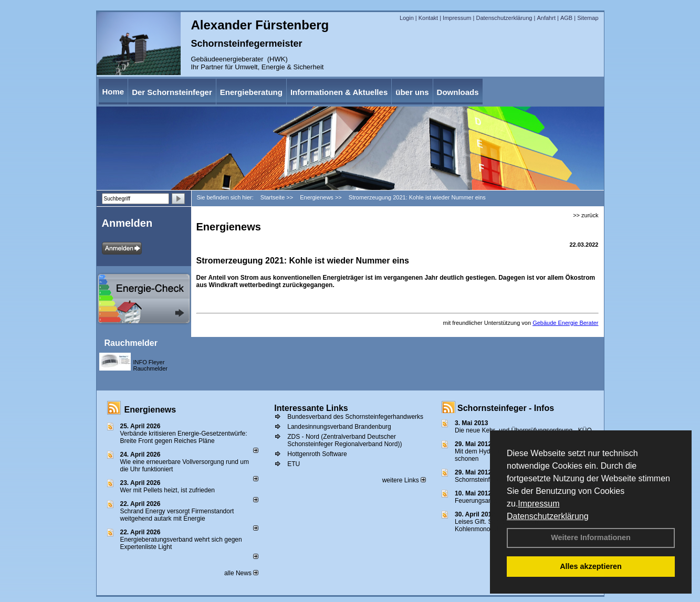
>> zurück (586, 215)
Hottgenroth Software (317, 454)
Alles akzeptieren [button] (591, 566)
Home (113, 92)
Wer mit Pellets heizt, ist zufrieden (168, 490)
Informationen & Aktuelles (339, 92)
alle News (241, 573)
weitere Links (404, 480)
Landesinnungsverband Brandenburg (339, 427)
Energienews (150, 410)
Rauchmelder (131, 343)
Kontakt (428, 18)
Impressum (539, 504)
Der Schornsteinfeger (172, 92)
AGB (566, 18)
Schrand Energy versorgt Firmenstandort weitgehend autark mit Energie (177, 515)
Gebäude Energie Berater (565, 323)
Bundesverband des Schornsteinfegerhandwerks (355, 417)
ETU (294, 464)
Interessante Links (311, 408)
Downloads (458, 92)
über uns (412, 92)
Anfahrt (546, 18)
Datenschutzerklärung (548, 516)
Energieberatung (251, 92)
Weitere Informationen (591, 537)
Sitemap (588, 18)
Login (407, 18)
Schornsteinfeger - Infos (506, 408)
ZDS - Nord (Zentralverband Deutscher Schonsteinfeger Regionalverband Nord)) (344, 440)
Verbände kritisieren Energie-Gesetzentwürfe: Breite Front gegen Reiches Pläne (184, 437)
